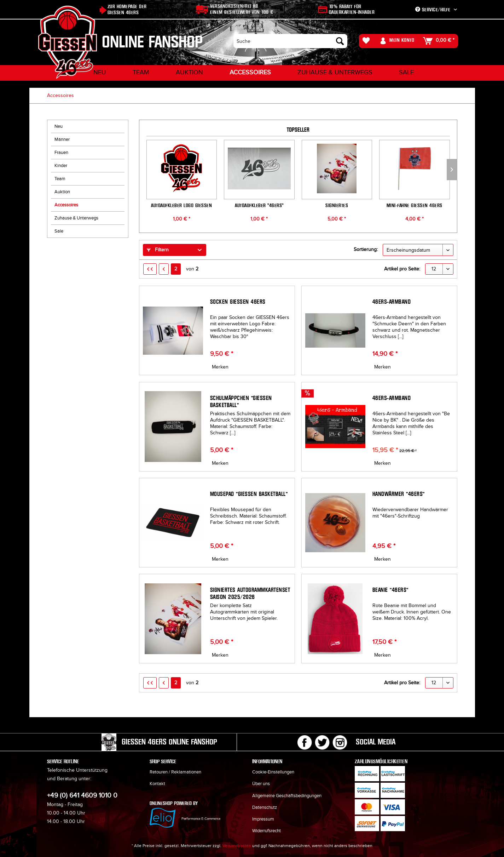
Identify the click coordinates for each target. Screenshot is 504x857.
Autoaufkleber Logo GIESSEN (181, 205)
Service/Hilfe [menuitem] (434, 10)
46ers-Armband (392, 302)
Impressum (263, 819)
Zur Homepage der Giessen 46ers (127, 10)
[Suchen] (340, 41)
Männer (62, 139)
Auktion (62, 192)
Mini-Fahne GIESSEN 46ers (415, 205)
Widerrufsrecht (267, 831)
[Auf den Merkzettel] (219, 367)
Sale (59, 231)
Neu (59, 126)
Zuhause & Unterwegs (76, 218)
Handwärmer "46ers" (399, 494)
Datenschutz (265, 807)
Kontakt (157, 784)
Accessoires (66, 205)
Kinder (61, 166)
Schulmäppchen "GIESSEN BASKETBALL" (241, 402)
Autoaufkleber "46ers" (259, 205)
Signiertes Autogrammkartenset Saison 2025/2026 (337, 205)
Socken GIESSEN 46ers (238, 302)
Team (60, 179)
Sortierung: (366, 249)
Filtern (158, 250)
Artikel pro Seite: (402, 269)
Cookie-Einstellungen (273, 772)
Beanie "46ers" (390, 590)
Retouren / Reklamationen (175, 772)
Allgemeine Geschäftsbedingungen (287, 796)
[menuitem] (290, 41)
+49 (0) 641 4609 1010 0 (82, 796)
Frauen (61, 153)
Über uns (261, 784)
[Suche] (290, 41)
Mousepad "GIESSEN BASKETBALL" (249, 494)
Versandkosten (237, 846)
